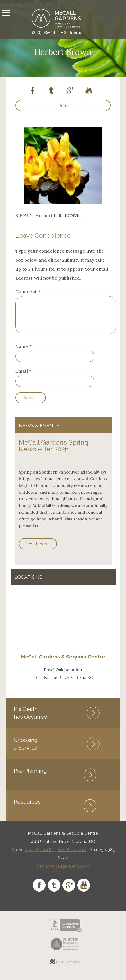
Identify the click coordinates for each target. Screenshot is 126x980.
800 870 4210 (72, 856)
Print (63, 105)
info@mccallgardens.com (63, 872)
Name (22, 353)
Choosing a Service (26, 750)
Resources (27, 808)
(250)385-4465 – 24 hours (57, 32)
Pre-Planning (30, 777)
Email (22, 377)
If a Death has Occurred (31, 719)
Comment (28, 292)
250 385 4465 (39, 856)
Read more (38, 550)
